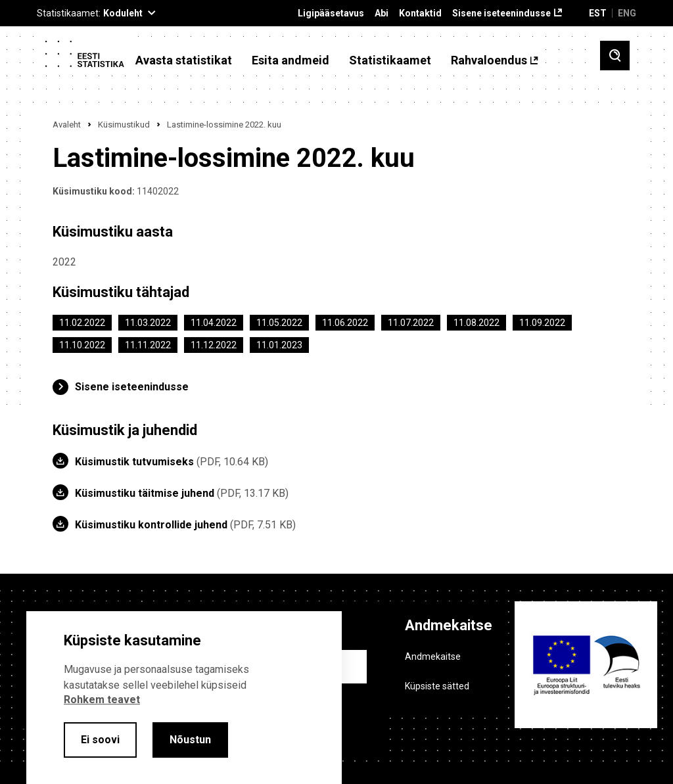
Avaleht (67, 125)
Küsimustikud (124, 125)
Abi (382, 13)
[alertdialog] (184, 698)
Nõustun (190, 740)
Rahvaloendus (489, 60)
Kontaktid (420, 13)
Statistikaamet (390, 60)
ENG (627, 13)
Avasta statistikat (184, 60)
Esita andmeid (290, 60)
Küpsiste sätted (437, 686)
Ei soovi (100, 740)
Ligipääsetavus (331, 13)
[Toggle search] (615, 56)
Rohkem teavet (102, 700)
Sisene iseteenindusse (501, 13)
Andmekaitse (433, 657)
